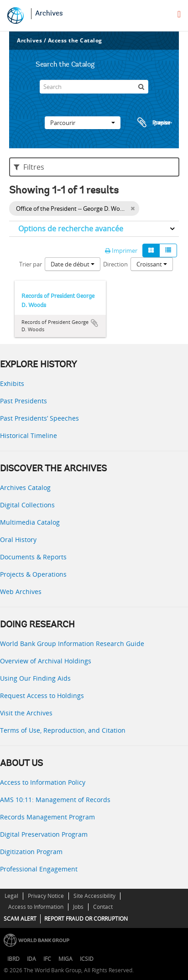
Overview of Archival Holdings (46, 661)
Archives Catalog (25, 487)
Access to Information (36, 907)
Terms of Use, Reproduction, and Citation (63, 730)
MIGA (65, 959)
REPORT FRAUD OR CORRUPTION (86, 919)
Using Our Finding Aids (35, 678)
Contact (103, 907)
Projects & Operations (33, 574)
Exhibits (12, 383)
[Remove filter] (133, 209)
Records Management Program (47, 817)
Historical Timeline (29, 435)
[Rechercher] (141, 87)
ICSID (87, 959)
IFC (47, 959)
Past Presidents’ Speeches (39, 418)
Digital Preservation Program (44, 834)
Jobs (78, 907)
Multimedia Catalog (30, 522)
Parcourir (83, 123)
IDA (31, 959)
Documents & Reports (33, 557)
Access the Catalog (75, 40)
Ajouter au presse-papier (94, 323)
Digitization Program (31, 852)
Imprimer (121, 250)
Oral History (18, 540)
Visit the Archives (26, 713)
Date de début (73, 264)
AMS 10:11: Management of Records (55, 800)
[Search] (94, 87)
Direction (115, 264)
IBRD (13, 959)
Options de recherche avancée (71, 229)
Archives (49, 14)
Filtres (29, 167)
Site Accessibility (94, 896)
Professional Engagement (39, 869)
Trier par (31, 264)
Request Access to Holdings (42, 696)
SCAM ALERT (20, 919)
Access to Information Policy (43, 782)
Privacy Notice (46, 896)
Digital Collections (27, 505)
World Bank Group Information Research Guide (72, 644)
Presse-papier (153, 123)
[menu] (179, 14)
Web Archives (21, 592)
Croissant (152, 264)
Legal (11, 896)
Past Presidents (23, 401)
